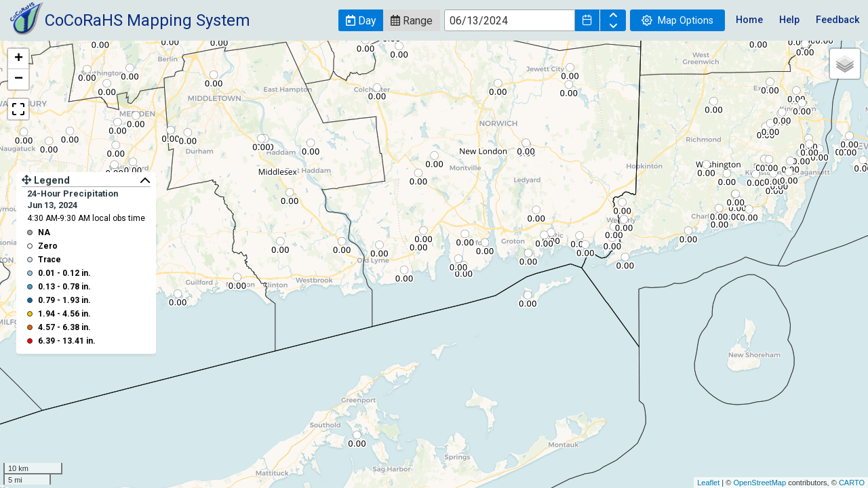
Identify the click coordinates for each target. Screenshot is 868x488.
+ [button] (19, 59)
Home (749, 20)
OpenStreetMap (759, 483)
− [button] (19, 79)
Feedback (838, 20)
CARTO (852, 483)
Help (789, 20)
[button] (361, 20)
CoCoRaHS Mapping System (147, 20)
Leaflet (708, 483)
